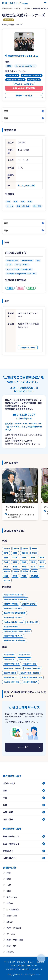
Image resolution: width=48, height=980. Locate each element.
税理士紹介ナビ (7, 8)
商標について (32, 966)
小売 (9, 885)
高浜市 (17, 571)
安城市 (33, 557)
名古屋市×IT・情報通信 (12, 668)
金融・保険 (12, 915)
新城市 (6, 567)
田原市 (15, 576)
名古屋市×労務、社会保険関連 (14, 640)
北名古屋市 (34, 576)
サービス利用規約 (18, 966)
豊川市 (34, 553)
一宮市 (34, 548)
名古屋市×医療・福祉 (11, 682)
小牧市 (33, 562)
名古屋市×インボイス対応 (13, 608)
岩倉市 (25, 571)
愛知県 (18, 8)
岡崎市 (25, 548)
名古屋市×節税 (32, 622)
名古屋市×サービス (11, 677)
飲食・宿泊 (12, 897)
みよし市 (7, 580)
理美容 (10, 922)
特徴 (6, 111)
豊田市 (24, 557)
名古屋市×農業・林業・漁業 (32, 677)
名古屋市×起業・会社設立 (13, 617)
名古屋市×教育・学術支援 (30, 673)
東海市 (15, 567)
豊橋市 (17, 548)
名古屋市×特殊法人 (30, 682)
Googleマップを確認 (28, 347)
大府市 (24, 567)
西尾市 (42, 557)
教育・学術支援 (14, 928)
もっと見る (23, 747)
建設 (9, 873)
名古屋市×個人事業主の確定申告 (15, 599)
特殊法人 (11, 952)
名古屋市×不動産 (30, 664)
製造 (9, 879)
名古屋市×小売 (9, 659)
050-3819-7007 (24, 416)
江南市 (24, 562)
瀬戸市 (6, 553)
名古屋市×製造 (24, 655)
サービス (11, 934)
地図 (6, 118)
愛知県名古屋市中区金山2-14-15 (23, 56)
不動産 (10, 903)
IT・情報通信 (13, 909)
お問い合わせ (37, 969)
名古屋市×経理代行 (29, 604)
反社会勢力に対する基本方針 (18, 969)
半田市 (15, 553)
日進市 (6, 576)
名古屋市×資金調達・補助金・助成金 (17, 631)
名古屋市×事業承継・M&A (13, 622)
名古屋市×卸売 (24, 659)
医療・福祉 (12, 946)
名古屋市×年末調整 (11, 604)
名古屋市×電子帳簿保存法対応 (14, 613)
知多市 (33, 567)
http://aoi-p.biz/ (26, 185)
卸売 (9, 891)
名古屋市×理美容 (10, 673)
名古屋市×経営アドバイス (13, 636)
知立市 (42, 567)
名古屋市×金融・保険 (33, 668)
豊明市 (34, 571)
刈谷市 (15, 557)
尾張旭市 (7, 571)
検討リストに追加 (24, 95)
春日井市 (25, 553)
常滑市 (15, 562)
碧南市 (6, 557)
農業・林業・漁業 (15, 940)
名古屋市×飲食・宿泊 (11, 664)
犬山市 (6, 562)
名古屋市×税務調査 (11, 627)
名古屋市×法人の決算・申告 (14, 595)
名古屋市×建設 (9, 655)
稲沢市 (42, 562)
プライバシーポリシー (26, 962)
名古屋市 (27, 8)
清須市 (24, 576)
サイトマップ (9, 962)
